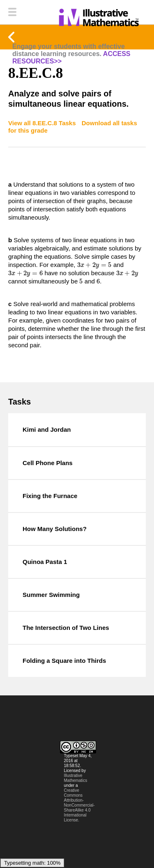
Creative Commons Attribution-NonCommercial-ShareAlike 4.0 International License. (79, 805)
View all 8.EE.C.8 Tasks (43, 123)
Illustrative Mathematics (76, 778)
